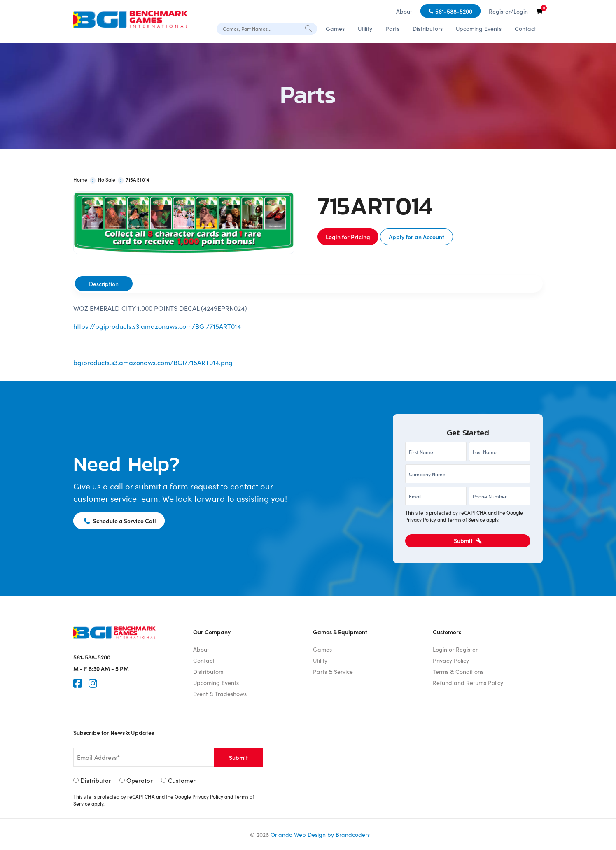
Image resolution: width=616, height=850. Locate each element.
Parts (392, 28)
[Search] (309, 28)
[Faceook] (78, 683)
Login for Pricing (348, 237)
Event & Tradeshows (220, 694)
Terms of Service (466, 519)
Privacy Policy (421, 519)
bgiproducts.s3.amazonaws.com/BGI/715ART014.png (153, 362)
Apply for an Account (416, 237)
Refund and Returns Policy (468, 682)
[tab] (104, 284)
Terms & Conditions (458, 671)
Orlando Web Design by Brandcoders (320, 834)
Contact (525, 28)
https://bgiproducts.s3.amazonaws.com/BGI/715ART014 (157, 326)
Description (104, 284)
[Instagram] (93, 683)
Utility (365, 28)
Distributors (428, 28)
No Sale (107, 179)
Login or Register (455, 649)
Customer (182, 780)
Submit (468, 540)
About (404, 11)
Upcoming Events (479, 28)
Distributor (96, 780)
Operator (140, 780)
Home (80, 179)
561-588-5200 (454, 11)
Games (335, 28)
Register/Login (508, 11)
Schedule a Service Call (120, 521)
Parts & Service (333, 671)
